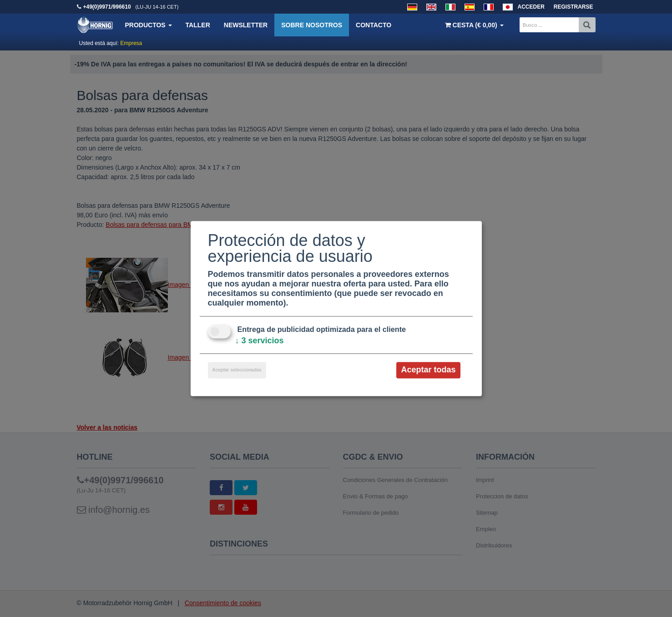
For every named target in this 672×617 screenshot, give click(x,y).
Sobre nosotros (312, 25)
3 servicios (260, 341)
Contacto (374, 25)
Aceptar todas (428, 370)
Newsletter (246, 25)
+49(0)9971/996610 (107, 7)
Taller (198, 25)
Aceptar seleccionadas (237, 370)
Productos (149, 25)
